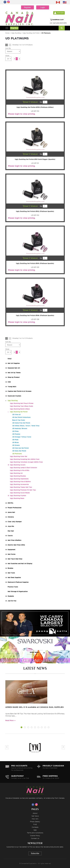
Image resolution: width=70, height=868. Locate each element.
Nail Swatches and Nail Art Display (20, 564)
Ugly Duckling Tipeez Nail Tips (21, 487)
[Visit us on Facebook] (33, 805)
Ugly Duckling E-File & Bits (20, 470)
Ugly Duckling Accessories (19, 484)
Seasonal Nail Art (14, 368)
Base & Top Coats (19, 420)
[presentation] (7, 747)
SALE (10, 359)
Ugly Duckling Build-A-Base (20, 409)
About (35, 813)
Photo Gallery (35, 822)
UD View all (16, 415)
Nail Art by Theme (14, 373)
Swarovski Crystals (14, 396)
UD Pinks (15, 431)
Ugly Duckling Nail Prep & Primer (22, 403)
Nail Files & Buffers (15, 540)
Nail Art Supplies (14, 363)
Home (7, 33)
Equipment (11, 550)
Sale (35, 830)
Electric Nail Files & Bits (16, 545)
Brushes (10, 568)
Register (27, 7)
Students (11, 596)
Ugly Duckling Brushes (18, 476)
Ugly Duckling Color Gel (19, 456)
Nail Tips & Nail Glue (15, 559)
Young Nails (12, 387)
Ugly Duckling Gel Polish (31, 33)
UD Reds (15, 440)
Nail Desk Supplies (14, 577)
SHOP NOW (34, 626)
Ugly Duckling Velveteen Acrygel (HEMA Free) (26, 462)
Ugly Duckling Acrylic (18, 465)
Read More (9, 720)
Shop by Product (14, 377)
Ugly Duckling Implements (19, 479)
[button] (21, 728)
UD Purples (16, 434)
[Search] (62, 28)
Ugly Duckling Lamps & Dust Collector (24, 468)
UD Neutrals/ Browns (20, 428)
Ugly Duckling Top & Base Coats (21, 406)
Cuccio (10, 536)
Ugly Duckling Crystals (18, 496)
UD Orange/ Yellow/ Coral (22, 437)
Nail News (35, 816)
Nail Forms (12, 554)
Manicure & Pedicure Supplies (18, 582)
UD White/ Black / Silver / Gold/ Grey (26, 426)
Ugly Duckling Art (16, 473)
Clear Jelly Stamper (15, 522)
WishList (33, 102)
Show (7, 56)
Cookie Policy (35, 836)
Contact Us (35, 838)
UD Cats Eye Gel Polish (20, 448)
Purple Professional (15, 508)
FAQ (35, 824)
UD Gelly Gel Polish (19, 451)
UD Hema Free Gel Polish (21, 423)
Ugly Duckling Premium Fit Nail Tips (23, 490)
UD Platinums (17, 454)
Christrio (11, 517)
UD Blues (16, 442)
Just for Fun (12, 601)
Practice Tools (13, 587)
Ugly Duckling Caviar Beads (20, 493)
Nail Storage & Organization (18, 591)
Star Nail (11, 531)
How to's (35, 819)
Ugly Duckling (16, 33)
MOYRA (10, 503)
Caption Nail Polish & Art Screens (20, 391)
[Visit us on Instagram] (37, 805)
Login (43, 7)
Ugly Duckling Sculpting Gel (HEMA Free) (25, 459)
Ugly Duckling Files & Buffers (20, 482)
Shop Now (14, 28)
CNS (9, 382)
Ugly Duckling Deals (17, 498)
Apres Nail (11, 512)
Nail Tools (11, 573)
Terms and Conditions (35, 833)
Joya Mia (11, 526)
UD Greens (16, 445)
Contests (35, 827)
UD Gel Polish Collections (21, 417)
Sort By (8, 48)
